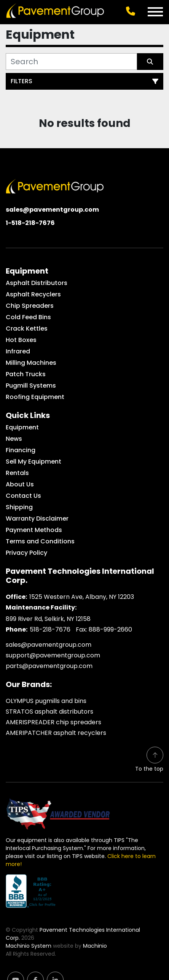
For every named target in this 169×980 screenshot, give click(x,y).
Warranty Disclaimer (37, 518)
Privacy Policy (26, 553)
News (14, 439)
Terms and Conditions (40, 541)
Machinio (95, 946)
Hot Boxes (21, 340)
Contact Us (23, 496)
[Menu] (155, 12)
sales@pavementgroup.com (52, 210)
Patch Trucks (26, 374)
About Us (20, 484)
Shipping (19, 507)
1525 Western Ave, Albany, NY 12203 (82, 597)
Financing (21, 450)
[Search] (71, 62)
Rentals (17, 473)
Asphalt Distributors (37, 283)
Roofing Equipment (35, 397)
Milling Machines (31, 363)
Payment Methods (34, 530)
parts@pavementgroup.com (49, 666)
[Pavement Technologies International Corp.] (55, 186)
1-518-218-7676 (30, 223)
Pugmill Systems (31, 386)
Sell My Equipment (33, 462)
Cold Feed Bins (28, 317)
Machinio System (29, 946)
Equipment (22, 427)
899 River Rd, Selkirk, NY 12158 (48, 619)
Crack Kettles (27, 329)
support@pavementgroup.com (53, 655)
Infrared (18, 351)
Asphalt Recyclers (33, 294)
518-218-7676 (50, 629)
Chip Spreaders (30, 306)
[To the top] (149, 760)
